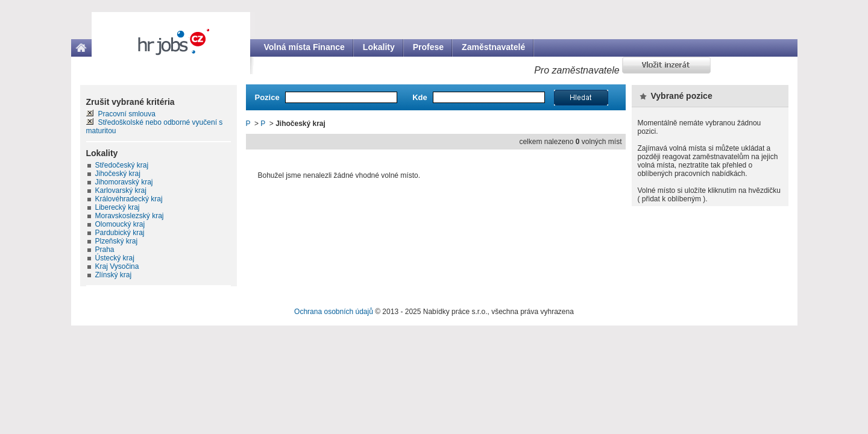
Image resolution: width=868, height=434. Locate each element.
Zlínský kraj (114, 275)
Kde (420, 97)
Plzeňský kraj (117, 241)
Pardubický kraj (120, 233)
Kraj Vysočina (117, 266)
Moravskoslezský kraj (130, 216)
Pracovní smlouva (127, 114)
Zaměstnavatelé (493, 47)
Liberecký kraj (118, 207)
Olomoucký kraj (120, 224)
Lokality (379, 47)
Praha (105, 250)
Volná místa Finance (304, 47)
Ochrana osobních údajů (334, 312)
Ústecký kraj (115, 258)
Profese (428, 47)
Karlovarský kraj (121, 190)
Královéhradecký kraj (129, 199)
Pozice (267, 97)
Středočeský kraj (122, 165)
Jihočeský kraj (118, 174)
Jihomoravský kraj (124, 182)
